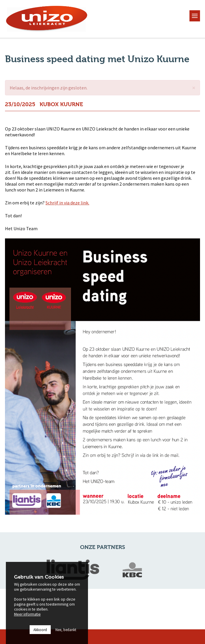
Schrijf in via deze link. (67, 203)
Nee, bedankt (66, 637)
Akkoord (40, 637)
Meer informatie (27, 622)
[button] (194, 88)
